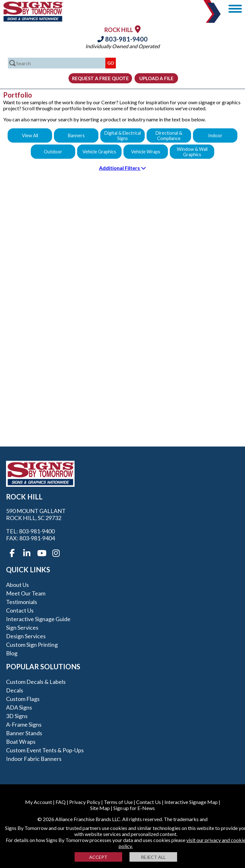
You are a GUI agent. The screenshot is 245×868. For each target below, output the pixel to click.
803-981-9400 (122, 39)
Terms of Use (118, 802)
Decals (15, 690)
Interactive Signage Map (191, 802)
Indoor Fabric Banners (34, 759)
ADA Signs (19, 707)
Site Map (100, 808)
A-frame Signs (24, 724)
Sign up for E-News (134, 808)
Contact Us (20, 610)
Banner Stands (24, 733)
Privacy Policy (85, 802)
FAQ (61, 802)
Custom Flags (23, 699)
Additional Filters (122, 168)
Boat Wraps (21, 742)
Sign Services (22, 627)
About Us (17, 585)
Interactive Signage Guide (38, 619)
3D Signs (17, 716)
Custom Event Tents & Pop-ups (45, 750)
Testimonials (22, 602)
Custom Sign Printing (32, 645)
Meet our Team (26, 593)
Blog (12, 653)
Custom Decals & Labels (36, 682)
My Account (39, 802)
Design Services (26, 636)
